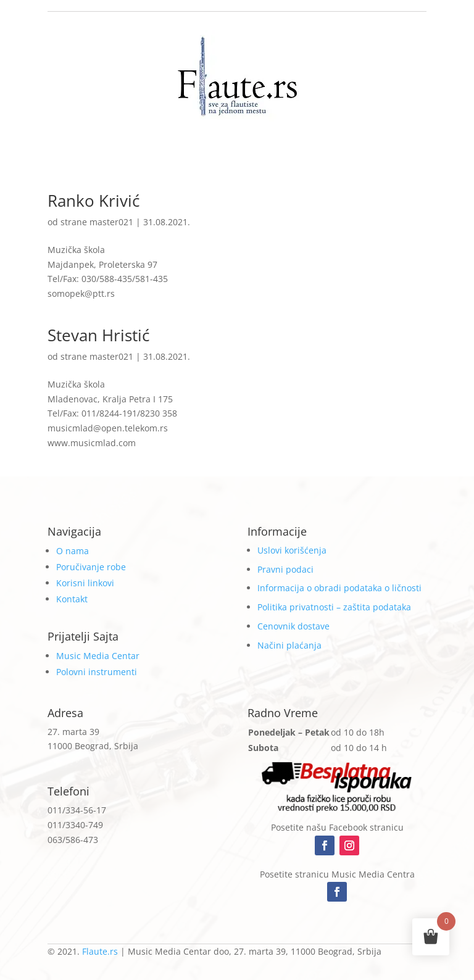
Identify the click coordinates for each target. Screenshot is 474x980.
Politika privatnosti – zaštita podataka (334, 607)
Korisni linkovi (85, 583)
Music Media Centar (98, 656)
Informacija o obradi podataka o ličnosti (339, 588)
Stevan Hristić (98, 335)
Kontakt (72, 599)
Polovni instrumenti (97, 672)
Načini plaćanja (289, 645)
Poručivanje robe (91, 567)
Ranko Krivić (94, 201)
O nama (73, 551)
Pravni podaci (285, 569)
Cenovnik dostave (293, 626)
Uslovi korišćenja (292, 550)
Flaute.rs (100, 951)
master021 (111, 222)
